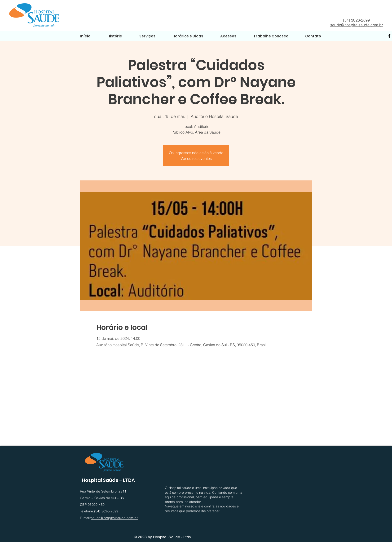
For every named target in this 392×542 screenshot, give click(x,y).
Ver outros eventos (196, 158)
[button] (228, 36)
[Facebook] (389, 36)
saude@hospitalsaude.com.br (357, 25)
